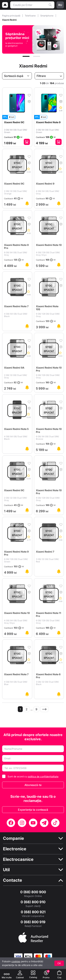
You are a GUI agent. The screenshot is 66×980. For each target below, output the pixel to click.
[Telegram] (44, 823)
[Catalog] (33, 974)
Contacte (12, 880)
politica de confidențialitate (43, 776)
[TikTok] (55, 823)
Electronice (15, 849)
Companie (13, 838)
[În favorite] (29, 95)
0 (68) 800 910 (33, 902)
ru (60, 5)
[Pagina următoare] (44, 709)
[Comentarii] (61, 109)
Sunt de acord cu (33, 776)
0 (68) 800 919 (33, 922)
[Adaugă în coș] (27, 142)
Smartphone (47, 16)
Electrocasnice (18, 859)
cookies (16, 961)
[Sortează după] (17, 76)
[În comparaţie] (29, 101)
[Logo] (5, 5)
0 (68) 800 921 (33, 912)
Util (6, 870)
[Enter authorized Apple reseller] (33, 937)
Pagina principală (11, 16)
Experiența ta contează (33, 810)
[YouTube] (33, 823)
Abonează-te (33, 785)
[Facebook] (11, 823)
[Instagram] (22, 823)
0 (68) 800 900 (33, 892)
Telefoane (31, 16)
